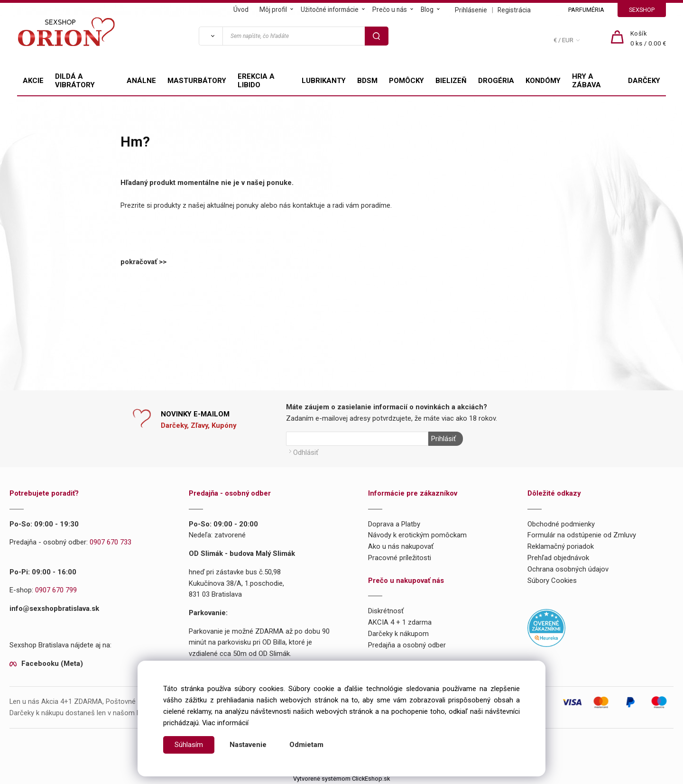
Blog (427, 9)
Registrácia (514, 10)
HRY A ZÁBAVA (586, 81)
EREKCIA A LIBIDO (256, 81)
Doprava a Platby (394, 524)
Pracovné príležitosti (400, 557)
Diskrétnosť (386, 611)
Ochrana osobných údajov (568, 569)
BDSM (367, 81)
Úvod (241, 9)
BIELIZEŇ (451, 81)
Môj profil (273, 9)
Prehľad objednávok (558, 557)
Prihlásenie (471, 10)
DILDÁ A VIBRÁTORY (75, 81)
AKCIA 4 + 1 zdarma (400, 622)
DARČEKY (644, 81)
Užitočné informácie (330, 9)
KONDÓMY (543, 81)
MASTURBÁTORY (197, 81)
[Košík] (648, 39)
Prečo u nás (390, 9)
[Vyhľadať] (211, 36)
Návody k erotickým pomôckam (417, 535)
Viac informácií (225, 723)
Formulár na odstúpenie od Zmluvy (582, 535)
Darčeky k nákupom (398, 633)
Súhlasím (189, 745)
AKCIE (33, 81)
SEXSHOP (642, 10)
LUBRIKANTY (324, 81)
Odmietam (306, 745)
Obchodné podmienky (561, 524)
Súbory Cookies (552, 580)
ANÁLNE (141, 81)
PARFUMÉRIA (586, 10)
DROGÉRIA (496, 81)
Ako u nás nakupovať (401, 546)
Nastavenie (248, 745)
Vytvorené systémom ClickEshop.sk (341, 778)
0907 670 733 (111, 542)
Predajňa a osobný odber (407, 645)
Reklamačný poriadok (561, 546)
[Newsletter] (357, 439)
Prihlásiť (443, 439)
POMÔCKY (406, 81)
